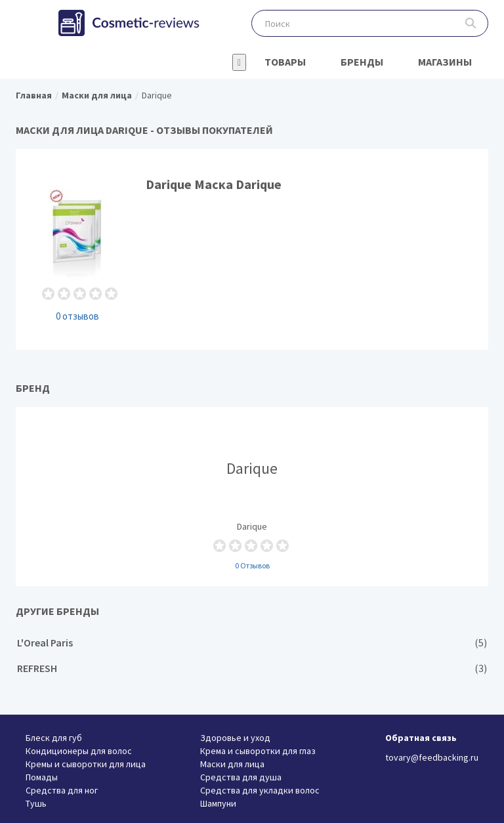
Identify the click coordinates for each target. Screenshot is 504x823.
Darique (252, 496)
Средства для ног (62, 790)
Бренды (362, 62)
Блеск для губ (54, 738)
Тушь (36, 803)
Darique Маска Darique (252, 249)
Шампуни (218, 803)
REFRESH (252, 668)
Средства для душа (241, 777)
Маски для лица (232, 764)
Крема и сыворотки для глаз (258, 751)
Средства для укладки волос (260, 790)
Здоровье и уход (235, 738)
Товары (285, 62)
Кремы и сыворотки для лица (86, 764)
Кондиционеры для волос (79, 751)
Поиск (471, 23)
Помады (42, 777)
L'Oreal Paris (252, 643)
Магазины (445, 62)
